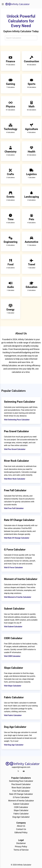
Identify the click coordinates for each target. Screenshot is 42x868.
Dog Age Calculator (21, 817)
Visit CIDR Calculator (12, 656)
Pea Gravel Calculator (21, 784)
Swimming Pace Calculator (21, 781)
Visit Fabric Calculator (13, 715)
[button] (18, 771)
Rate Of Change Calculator (21, 794)
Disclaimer (21, 843)
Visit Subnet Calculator (13, 627)
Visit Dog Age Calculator (14, 745)
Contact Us (21, 829)
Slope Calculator (21, 810)
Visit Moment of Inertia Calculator (18, 597)
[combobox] (21, 38)
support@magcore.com (21, 767)
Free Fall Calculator (21, 791)
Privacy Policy (21, 847)
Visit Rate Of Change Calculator (17, 538)
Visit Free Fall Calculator (14, 508)
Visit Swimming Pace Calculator (17, 420)
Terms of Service (21, 850)
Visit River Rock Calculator (15, 479)
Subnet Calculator (21, 804)
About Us (21, 826)
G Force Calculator (21, 797)
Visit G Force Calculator (13, 567)
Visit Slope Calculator (13, 686)
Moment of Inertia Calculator (21, 801)
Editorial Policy (21, 832)
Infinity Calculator (24, 865)
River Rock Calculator (21, 788)
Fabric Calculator (21, 814)
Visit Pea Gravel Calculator (15, 449)
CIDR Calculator (21, 807)
